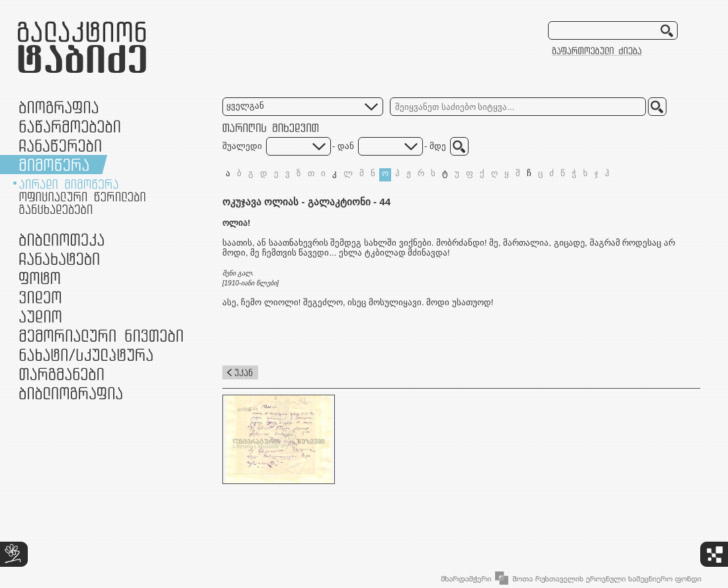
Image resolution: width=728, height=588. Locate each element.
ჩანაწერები (60, 145)
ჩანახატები (59, 259)
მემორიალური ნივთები (101, 335)
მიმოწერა (54, 165)
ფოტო (40, 278)
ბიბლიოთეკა (62, 239)
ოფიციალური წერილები (82, 197)
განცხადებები (56, 209)
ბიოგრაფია (59, 107)
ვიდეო (40, 297)
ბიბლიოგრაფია (71, 393)
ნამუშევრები (86, 355)
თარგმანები (62, 374)
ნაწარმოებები (70, 126)
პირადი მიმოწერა (69, 184)
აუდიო (40, 316)
